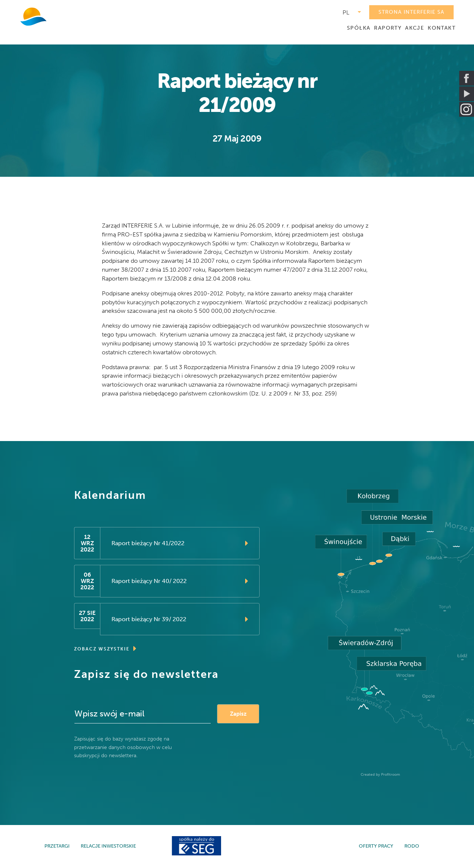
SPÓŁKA (359, 28)
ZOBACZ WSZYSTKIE (106, 650)
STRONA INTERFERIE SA (411, 12)
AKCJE (415, 28)
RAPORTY (388, 28)
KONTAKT (442, 28)
